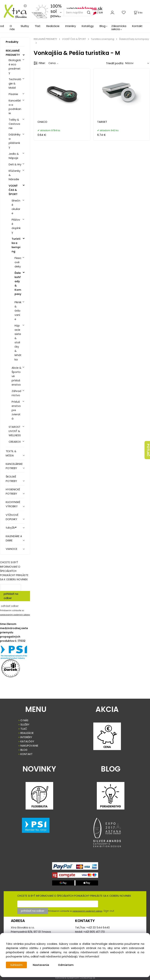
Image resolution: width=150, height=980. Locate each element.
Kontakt (137, 26)
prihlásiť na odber (11, 596)
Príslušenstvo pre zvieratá (16, 410)
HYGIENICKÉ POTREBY (13, 492)
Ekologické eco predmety (15, 67)
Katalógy (88, 26)
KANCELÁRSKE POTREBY (14, 466)
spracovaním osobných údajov (15, 615)
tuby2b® (11, 528)
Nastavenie (41, 965)
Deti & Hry (15, 164)
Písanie (13, 94)
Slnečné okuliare (16, 207)
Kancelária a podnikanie (15, 107)
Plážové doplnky (16, 226)
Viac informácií (89, 957)
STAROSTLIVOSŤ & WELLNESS (15, 431)
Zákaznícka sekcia (119, 28)
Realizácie (53, 26)
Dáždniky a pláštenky (15, 141)
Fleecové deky (18, 262)
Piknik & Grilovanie (18, 311)
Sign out (109, 911)
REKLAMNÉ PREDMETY (13, 53)
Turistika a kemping (16, 245)
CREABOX (15, 442)
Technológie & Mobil (15, 84)
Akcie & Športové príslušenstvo (16, 376)
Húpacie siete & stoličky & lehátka (18, 342)
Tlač (38, 26)
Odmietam (66, 965)
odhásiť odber (10, 606)
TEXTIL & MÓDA (11, 453)
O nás (12, 28)
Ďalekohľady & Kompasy (18, 283)
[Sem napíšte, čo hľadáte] (79, 12)
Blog (103, 26)
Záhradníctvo (16, 393)
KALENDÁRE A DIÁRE (14, 538)
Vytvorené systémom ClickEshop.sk (75, 978)
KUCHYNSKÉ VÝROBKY (13, 504)
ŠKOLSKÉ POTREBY (11, 479)
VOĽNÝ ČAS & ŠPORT (13, 190)
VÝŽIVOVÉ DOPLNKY (12, 517)
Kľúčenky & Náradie (15, 175)
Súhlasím (16, 965)
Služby (25, 26)
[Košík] (138, 13)
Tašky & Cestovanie (14, 124)
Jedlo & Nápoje (14, 156)
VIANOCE (12, 549)
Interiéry (71, 26)
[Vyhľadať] (60, 12)
